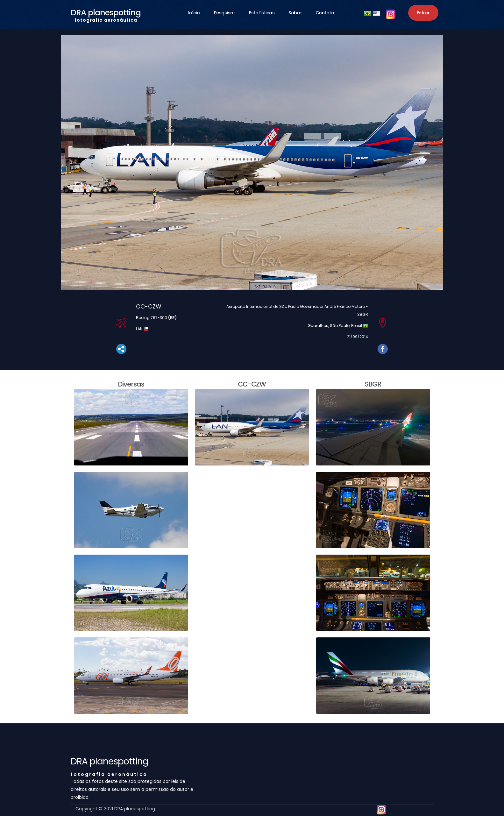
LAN (140, 329)
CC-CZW (149, 306)
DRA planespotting (106, 14)
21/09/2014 (358, 337)
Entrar (423, 13)
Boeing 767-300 (156, 318)
